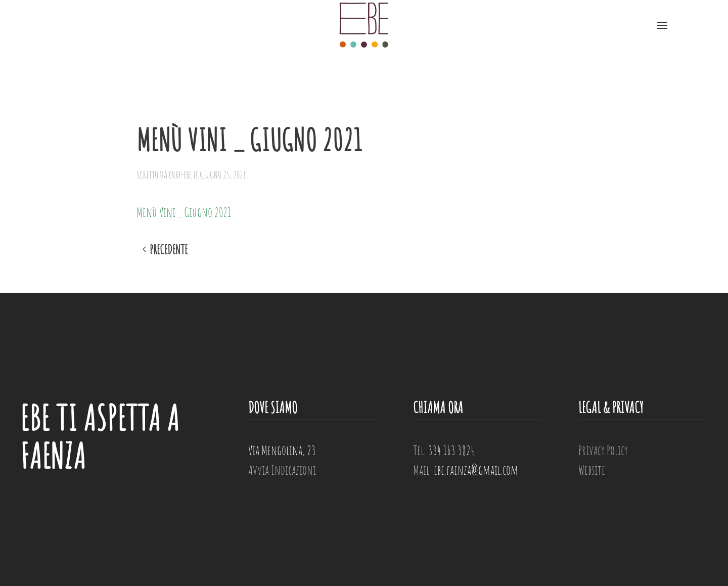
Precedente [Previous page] (165, 250)
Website (592, 470)
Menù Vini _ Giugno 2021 (184, 212)
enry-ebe (180, 175)
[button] (662, 25)
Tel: (444, 450)
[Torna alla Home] (364, 25)
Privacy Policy (603, 450)
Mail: (466, 470)
